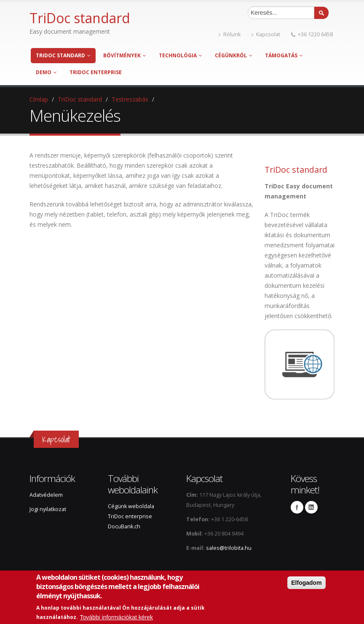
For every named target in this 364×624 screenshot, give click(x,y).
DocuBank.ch (124, 526)
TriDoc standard (63, 55)
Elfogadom (306, 583)
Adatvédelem (46, 495)
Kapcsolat (266, 34)
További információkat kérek (116, 617)
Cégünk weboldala (131, 506)
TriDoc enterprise (96, 72)
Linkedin (311, 507)
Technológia (181, 55)
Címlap (39, 99)
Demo (46, 72)
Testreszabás (130, 99)
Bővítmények (125, 55)
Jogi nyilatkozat (48, 509)
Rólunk (230, 34)
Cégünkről (234, 55)
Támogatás (284, 55)
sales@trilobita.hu (229, 548)
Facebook (297, 507)
